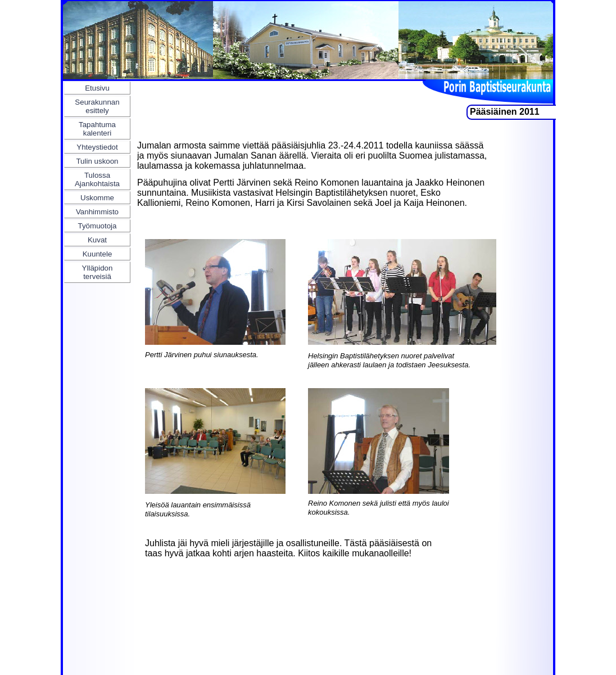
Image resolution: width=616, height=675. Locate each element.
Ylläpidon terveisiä (98, 272)
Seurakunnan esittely (97, 106)
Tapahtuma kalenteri (97, 129)
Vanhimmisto (97, 212)
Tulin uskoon (97, 161)
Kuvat (97, 240)
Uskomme (97, 198)
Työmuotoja (98, 226)
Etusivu (97, 88)
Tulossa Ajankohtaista (97, 179)
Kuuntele (98, 254)
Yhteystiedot (97, 147)
